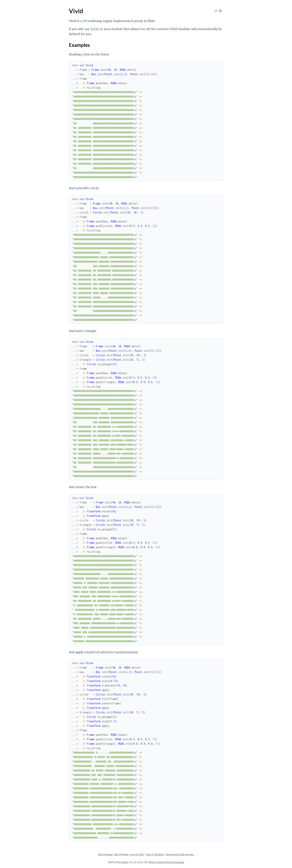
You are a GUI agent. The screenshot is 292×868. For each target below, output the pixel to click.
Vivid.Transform (13, 164)
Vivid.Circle (10, 83)
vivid (8, 15)
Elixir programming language (194, 862)
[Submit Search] (5, 6)
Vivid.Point (10, 128)
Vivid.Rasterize (12, 143)
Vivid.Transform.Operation (20, 169)
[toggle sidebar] (51, 6)
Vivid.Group (11, 103)
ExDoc (153, 862)
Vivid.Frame (11, 98)
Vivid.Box (9, 73)
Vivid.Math (10, 118)
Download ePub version (208, 855)
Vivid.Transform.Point (17, 174)
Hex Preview (149, 855)
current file (165, 855)
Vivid (6, 37)
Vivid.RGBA (10, 138)
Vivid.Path (9, 123)
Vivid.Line (9, 113)
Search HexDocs (183, 855)
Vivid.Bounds (11, 63)
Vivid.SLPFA (11, 148)
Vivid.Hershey (12, 108)
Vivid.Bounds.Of (13, 68)
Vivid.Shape (10, 153)
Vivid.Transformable (16, 179)
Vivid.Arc (9, 58)
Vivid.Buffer (10, 78)
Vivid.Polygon (12, 133)
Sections (12, 44)
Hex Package (133, 855)
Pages (8, 26)
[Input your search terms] (28, 5)
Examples (15, 50)
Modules (23, 26)
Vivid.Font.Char (13, 93)
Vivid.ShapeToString (16, 159)
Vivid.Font (9, 88)
